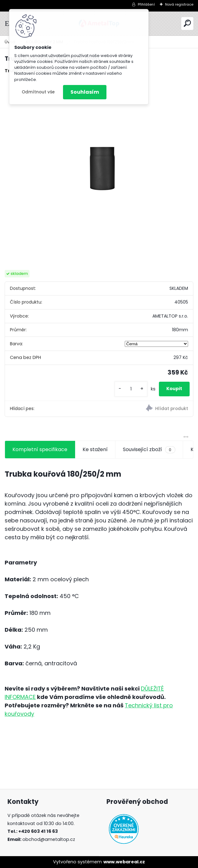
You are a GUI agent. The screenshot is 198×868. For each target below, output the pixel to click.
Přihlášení (146, 4)
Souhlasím (85, 92)
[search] (187, 23)
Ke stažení (95, 449)
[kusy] (131, 389)
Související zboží (149, 450)
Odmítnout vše (38, 92)
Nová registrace (179, 4)
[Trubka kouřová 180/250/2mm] (99, 172)
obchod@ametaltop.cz (49, 839)
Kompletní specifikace (40, 449)
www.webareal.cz (124, 862)
